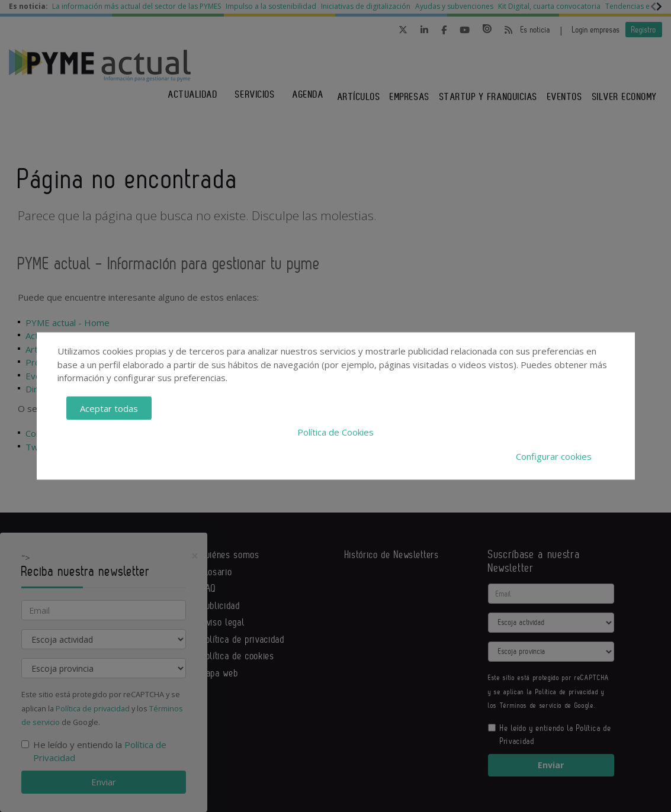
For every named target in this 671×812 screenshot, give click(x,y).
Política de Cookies (335, 432)
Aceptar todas (109, 408)
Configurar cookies (554, 456)
